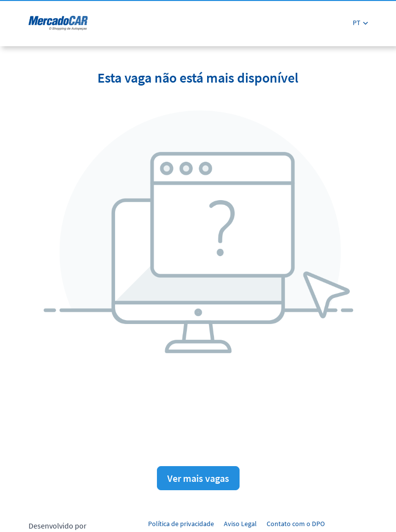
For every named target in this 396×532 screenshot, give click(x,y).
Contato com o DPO (296, 524)
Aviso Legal (240, 524)
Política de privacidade (181, 524)
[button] (360, 23)
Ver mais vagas (198, 478)
